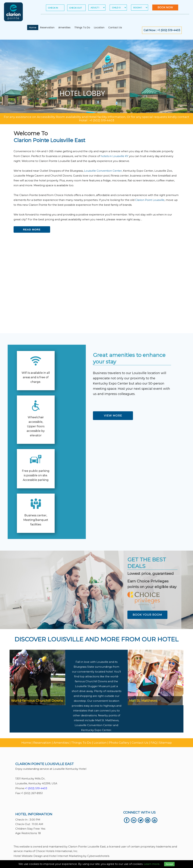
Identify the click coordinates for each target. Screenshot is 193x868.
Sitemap (165, 743)
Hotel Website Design (28, 856)
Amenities (64, 27)
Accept (169, 864)
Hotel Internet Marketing (66, 856)
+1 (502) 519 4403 (36, 788)
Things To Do (82, 27)
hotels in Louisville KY (114, 156)
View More (113, 416)
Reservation (47, 27)
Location (99, 27)
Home (33, 27)
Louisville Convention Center (103, 171)
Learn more (152, 864)
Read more (32, 229)
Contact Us (115, 27)
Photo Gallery (119, 743)
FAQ (154, 743)
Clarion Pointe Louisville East (49, 140)
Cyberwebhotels (98, 856)
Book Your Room (147, 615)
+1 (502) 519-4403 (102, 120)
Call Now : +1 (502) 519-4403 (162, 30)
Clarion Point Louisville (150, 200)
